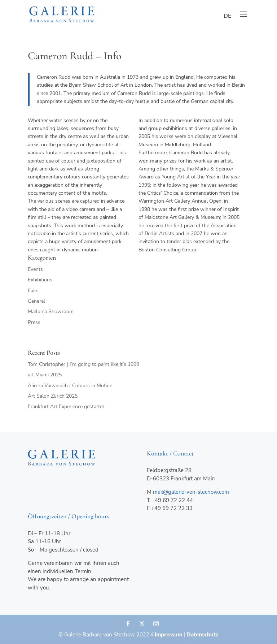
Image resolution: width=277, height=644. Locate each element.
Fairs (33, 291)
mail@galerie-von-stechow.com (191, 492)
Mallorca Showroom (51, 312)
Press (34, 322)
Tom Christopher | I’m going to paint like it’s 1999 (83, 364)
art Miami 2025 (45, 375)
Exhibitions (40, 280)
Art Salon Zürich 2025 (53, 396)
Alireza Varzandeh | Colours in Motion (70, 386)
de (227, 16)
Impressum (168, 635)
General (36, 301)
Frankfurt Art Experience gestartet (66, 407)
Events (35, 269)
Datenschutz (202, 635)
